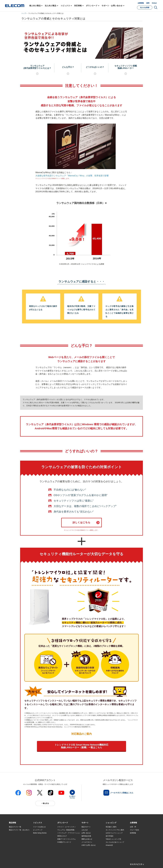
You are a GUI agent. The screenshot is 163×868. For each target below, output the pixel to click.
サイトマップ (27, 863)
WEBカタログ (62, 836)
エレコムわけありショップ (115, 842)
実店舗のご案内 (111, 827)
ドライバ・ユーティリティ (66, 827)
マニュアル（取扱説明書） (66, 830)
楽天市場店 (110, 836)
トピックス (65, 6)
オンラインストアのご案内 (115, 830)
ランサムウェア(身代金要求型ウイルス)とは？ (37, 67)
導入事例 (12, 842)
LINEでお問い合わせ (89, 845)
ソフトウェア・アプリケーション (69, 833)
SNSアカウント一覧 (15, 863)
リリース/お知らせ (39, 827)
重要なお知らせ (87, 839)
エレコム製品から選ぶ (41, 845)
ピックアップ (38, 830)
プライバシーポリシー (49, 863)
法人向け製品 (50, 6)
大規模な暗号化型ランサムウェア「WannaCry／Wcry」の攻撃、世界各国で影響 (72, 176)
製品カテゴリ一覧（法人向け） (20, 830)
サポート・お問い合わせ (112, 6)
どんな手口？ (68, 67)
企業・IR (133, 827)
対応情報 (78, 6)
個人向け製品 (35, 6)
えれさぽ (85, 830)
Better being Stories (40, 833)
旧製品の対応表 (38, 851)
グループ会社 (134, 830)
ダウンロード (92, 6)
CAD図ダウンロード (64, 842)
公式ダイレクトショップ (114, 833)
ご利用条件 (37, 863)
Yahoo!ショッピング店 (113, 839)
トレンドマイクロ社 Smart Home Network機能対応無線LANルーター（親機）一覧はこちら (81, 746)
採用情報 (133, 833)
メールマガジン (87, 842)
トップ (24, 13)
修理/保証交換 (86, 836)
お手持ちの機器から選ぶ (42, 842)
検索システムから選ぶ (41, 848)
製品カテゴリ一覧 (15, 827)
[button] (38, 823)
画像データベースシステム (66, 839)
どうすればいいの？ (95, 67)
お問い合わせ (86, 833)
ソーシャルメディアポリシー (66, 863)
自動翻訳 (90, 863)
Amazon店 (109, 845)
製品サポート (86, 827)
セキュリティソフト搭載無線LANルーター (126, 67)
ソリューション (14, 839)
